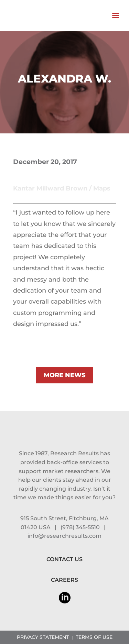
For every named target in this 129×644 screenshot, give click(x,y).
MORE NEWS (65, 375)
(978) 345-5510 (80, 527)
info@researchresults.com (64, 536)
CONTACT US (64, 559)
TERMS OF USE (94, 637)
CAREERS (64, 580)
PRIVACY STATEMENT (43, 637)
